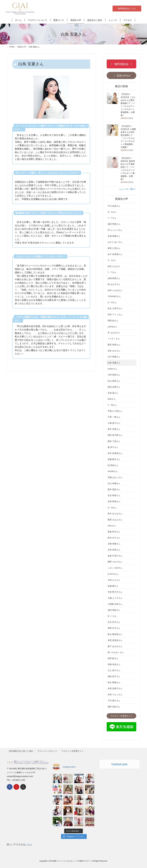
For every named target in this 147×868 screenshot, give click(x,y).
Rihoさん (112, 399)
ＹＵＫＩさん (114, 339)
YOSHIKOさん (114, 296)
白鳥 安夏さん (114, 363)
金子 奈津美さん (115, 254)
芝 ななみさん (114, 333)
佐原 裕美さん (114, 501)
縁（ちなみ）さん (116, 652)
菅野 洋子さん (114, 628)
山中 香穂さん (114, 357)
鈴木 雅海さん (114, 682)
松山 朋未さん (114, 381)
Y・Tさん (112, 272)
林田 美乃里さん (115, 435)
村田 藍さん (113, 658)
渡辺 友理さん (114, 387)
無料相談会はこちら (127, 8)
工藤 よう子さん (115, 598)
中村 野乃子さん (115, 592)
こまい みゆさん (115, 568)
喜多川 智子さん (115, 556)
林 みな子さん (114, 284)
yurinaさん (112, 327)
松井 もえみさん (115, 290)
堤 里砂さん (113, 465)
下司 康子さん (114, 701)
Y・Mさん (112, 405)
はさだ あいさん (115, 242)
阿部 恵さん (113, 321)
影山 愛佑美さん (115, 634)
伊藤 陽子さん (114, 459)
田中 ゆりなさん (115, 514)
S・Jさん (112, 260)
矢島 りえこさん (115, 694)
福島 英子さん (114, 676)
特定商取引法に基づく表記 (21, 751)
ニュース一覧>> (127, 189)
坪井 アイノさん (115, 315)
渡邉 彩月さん (114, 532)
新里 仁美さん (114, 248)
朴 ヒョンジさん (115, 230)
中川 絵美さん (114, 206)
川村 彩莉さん (114, 375)
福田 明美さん (114, 224)
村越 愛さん (113, 586)
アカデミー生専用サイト (72, 751)
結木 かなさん (114, 266)
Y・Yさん (112, 218)
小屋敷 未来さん (115, 604)
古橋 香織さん (114, 544)
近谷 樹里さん (114, 495)
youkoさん (112, 369)
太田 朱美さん (114, 550)
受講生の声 (121, 199)
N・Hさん (112, 302)
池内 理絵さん (114, 610)
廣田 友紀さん (114, 707)
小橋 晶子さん (114, 423)
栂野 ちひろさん (115, 562)
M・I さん (112, 616)
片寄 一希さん (114, 417)
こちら (29, 844)
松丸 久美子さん (115, 308)
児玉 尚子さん (114, 622)
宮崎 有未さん (114, 664)
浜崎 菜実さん (114, 278)
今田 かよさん (114, 580)
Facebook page (119, 764)
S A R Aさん (113, 574)
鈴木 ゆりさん (114, 538)
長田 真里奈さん (115, 640)
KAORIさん (113, 471)
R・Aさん (112, 212)
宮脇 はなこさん (115, 477)
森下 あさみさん (115, 646)
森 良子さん (113, 447)
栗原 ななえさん (115, 520)
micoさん (112, 526)
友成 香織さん (114, 236)
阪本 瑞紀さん (114, 489)
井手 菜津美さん (115, 453)
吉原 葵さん (113, 393)
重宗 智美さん (114, 345)
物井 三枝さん (114, 441)
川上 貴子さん (114, 670)
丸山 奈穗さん (114, 483)
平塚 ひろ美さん (115, 411)
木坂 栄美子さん (115, 688)
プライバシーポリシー (47, 751)
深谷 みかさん (114, 351)
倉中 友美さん (114, 429)
